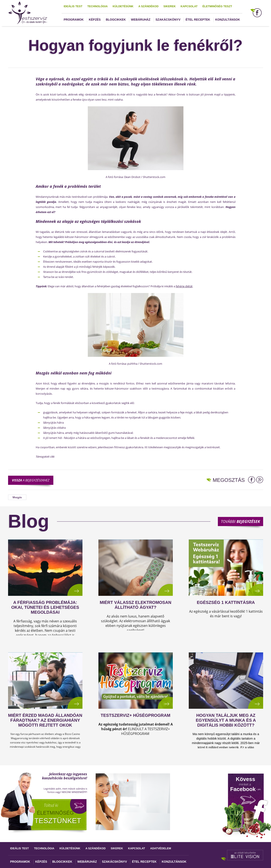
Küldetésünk (123, 6)
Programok (74, 20)
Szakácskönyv (168, 20)
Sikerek (170, 6)
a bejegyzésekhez (31, 480)
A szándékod (148, 6)
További (240, 521)
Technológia (98, 6)
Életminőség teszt (217, 6)
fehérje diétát (184, 286)
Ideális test (73, 6)
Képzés (95, 20)
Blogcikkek (116, 20)
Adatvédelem (161, 848)
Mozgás (17, 497)
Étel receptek (198, 20)
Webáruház (141, 20)
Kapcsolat (189, 6)
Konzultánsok (228, 20)
